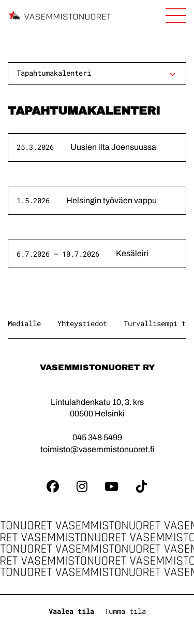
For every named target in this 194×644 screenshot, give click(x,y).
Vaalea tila (71, 611)
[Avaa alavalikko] (172, 74)
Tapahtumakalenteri (54, 73)
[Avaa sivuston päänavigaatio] (176, 16)
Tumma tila (125, 611)
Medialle (24, 323)
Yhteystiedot (82, 323)
